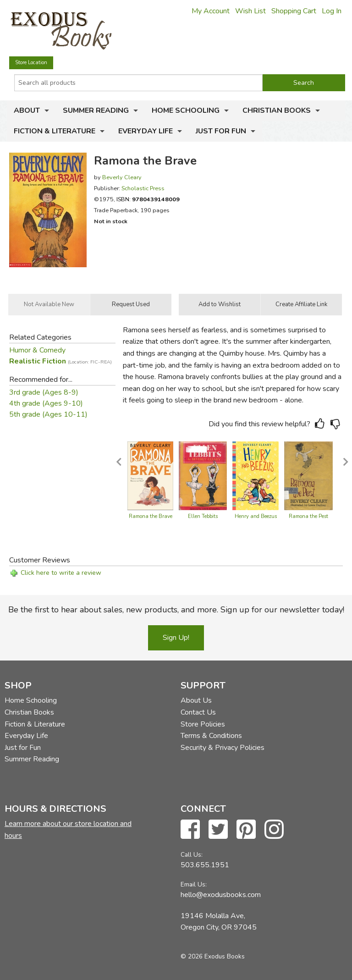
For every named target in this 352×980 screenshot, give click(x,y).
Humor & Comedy (37, 350)
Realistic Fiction (60, 361)
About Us (196, 700)
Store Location (31, 63)
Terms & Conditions (211, 736)
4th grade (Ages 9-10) (46, 403)
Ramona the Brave (151, 516)
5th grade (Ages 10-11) (48, 414)
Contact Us (198, 712)
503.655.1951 (205, 865)
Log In (332, 11)
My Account (211, 11)
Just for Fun (221, 131)
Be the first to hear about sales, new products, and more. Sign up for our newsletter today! (176, 610)
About (27, 110)
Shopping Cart (294, 11)
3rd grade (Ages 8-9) (44, 392)
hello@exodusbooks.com (221, 895)
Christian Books (277, 110)
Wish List (250, 11)
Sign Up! (176, 638)
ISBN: (148, 199)
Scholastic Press (143, 188)
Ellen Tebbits (203, 516)
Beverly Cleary (122, 177)
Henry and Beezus (256, 516)
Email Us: (194, 884)
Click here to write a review (61, 573)
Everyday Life (146, 131)
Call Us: (192, 855)
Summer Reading (96, 110)
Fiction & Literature (55, 131)
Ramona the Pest (308, 516)
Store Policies (203, 724)
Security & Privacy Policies (223, 748)
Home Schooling (186, 110)
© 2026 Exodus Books (213, 956)
